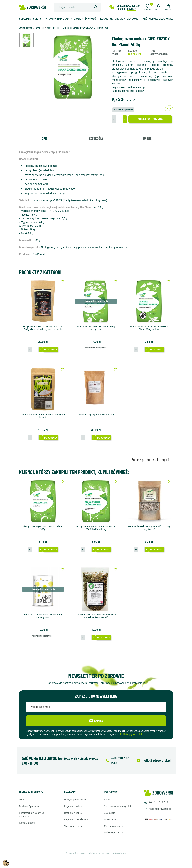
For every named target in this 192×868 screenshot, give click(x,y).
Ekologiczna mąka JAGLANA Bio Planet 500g (43, 528)
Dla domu (133, 19)
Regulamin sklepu (73, 806)
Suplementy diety (30, 19)
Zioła (78, 19)
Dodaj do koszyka (150, 119)
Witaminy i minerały (58, 19)
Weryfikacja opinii (73, 826)
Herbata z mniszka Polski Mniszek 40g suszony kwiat (43, 616)
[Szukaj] (77, 7)
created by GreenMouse (116, 853)
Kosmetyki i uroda (112, 19)
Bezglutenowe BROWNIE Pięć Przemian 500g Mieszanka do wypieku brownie (43, 328)
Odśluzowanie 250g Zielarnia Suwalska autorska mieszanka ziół (96, 616)
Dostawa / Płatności (29, 806)
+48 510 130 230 (159, 802)
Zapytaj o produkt (123, 109)
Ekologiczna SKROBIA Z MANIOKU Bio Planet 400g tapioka (149, 328)
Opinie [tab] (147, 138)
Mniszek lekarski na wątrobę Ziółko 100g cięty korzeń (149, 528)
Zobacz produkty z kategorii (152, 460)
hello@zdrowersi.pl (160, 809)
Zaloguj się (110, 813)
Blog (162, 19)
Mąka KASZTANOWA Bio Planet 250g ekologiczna (96, 328)
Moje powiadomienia (115, 826)
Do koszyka (51, 350)
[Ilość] (119, 119)
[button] (158, 7)
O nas (170, 19)
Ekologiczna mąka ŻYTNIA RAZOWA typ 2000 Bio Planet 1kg (96, 528)
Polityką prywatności (131, 734)
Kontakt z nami (27, 823)
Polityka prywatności (75, 800)
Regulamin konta (73, 813)
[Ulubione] (148, 7)
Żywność (91, 19)
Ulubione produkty (113, 832)
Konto (107, 800)
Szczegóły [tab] (96, 138)
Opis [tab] (45, 138)
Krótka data (150, 19)
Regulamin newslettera (76, 819)
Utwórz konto (111, 819)
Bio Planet (135, 54)
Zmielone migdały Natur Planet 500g (96, 415)
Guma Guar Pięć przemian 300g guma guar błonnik (43, 416)
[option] (29, 40)
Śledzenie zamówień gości (117, 806)
